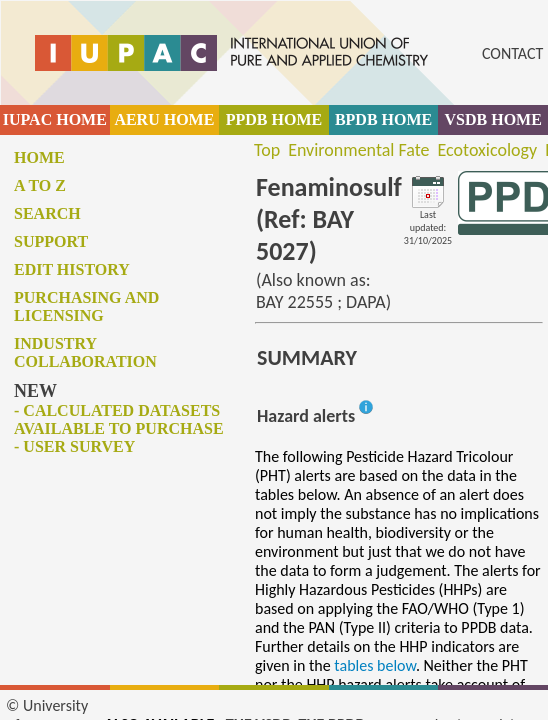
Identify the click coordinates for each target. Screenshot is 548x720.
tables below (375, 665)
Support (51, 241)
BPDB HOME (383, 119)
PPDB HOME (274, 119)
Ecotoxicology (488, 150)
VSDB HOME (493, 119)
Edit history (72, 269)
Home (39, 157)
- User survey (74, 446)
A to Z (40, 185)
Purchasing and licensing (86, 306)
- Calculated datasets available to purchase (119, 419)
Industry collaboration (85, 352)
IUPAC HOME (55, 119)
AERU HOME (164, 119)
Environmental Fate (358, 150)
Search (47, 213)
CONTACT (512, 53)
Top (267, 150)
